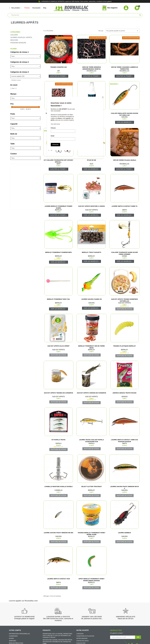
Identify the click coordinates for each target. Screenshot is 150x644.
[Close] (103, 97)
